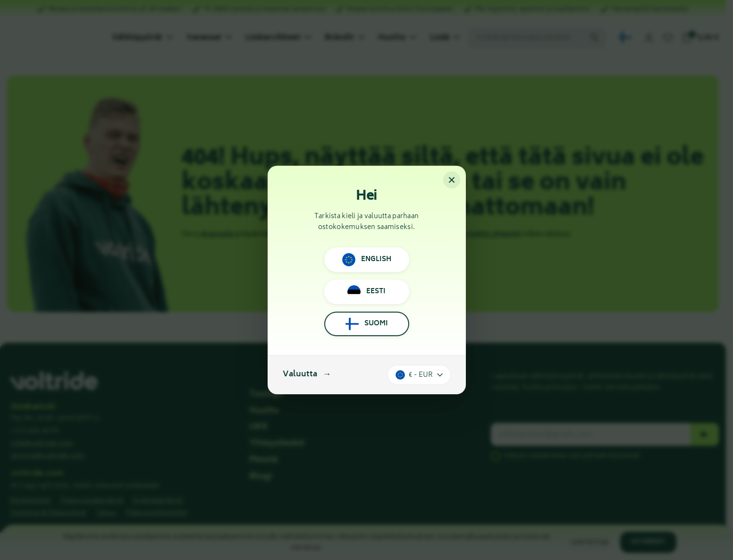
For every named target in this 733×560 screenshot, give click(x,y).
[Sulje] (452, 180)
